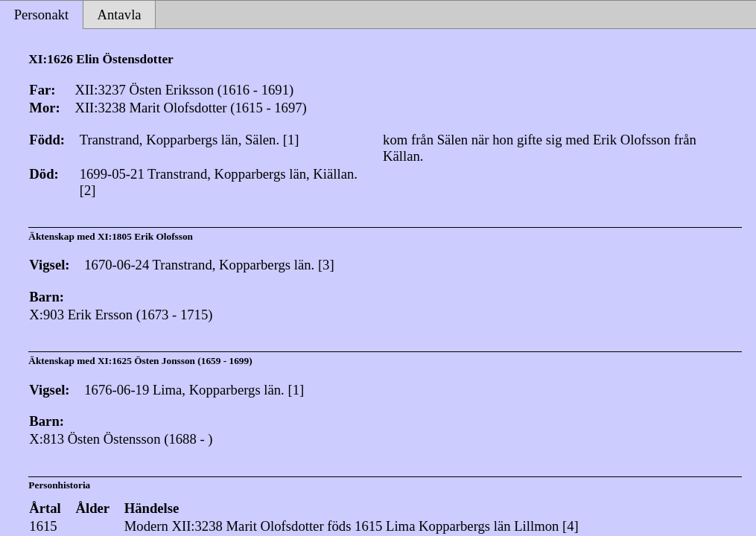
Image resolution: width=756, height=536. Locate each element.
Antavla (120, 15)
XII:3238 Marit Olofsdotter (247, 526)
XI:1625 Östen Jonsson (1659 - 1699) (175, 361)
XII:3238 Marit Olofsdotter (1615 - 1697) (190, 108)
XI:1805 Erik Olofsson (145, 236)
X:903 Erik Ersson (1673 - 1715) (121, 315)
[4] (571, 526)
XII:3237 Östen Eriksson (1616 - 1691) (184, 90)
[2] (88, 190)
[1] (291, 140)
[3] (326, 265)
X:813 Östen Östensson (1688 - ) (121, 439)
